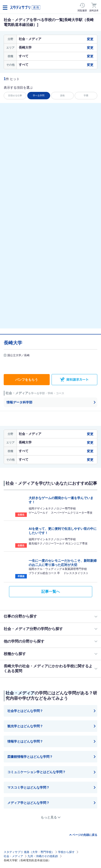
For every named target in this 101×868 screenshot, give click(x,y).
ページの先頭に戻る (85, 835)
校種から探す (15, 654)
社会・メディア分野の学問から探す (33, 629)
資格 (62, 95)
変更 (90, 39)
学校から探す (66, 852)
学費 (86, 95)
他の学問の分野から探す (24, 641)
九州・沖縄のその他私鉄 (43, 856)
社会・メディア (13, 856)
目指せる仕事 (15, 95)
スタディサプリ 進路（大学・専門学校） (29, 852)
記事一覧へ (51, 592)
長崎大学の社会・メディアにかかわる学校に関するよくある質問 (48, 668)
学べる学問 (39, 95)
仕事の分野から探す (20, 616)
